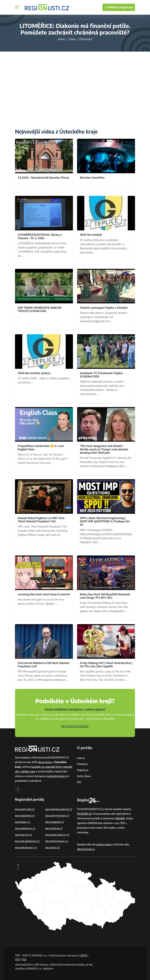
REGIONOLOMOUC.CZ (58, 835)
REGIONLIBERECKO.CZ (27, 842)
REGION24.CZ (53, 848)
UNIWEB (120, 818)
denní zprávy (45, 762)
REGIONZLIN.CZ (54, 829)
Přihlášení (82, 764)
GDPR (84, 955)
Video (72, 39)
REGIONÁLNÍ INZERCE (75, 726)
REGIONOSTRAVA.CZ (57, 842)
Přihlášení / (112, 7)
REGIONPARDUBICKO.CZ (59, 810)
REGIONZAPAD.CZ (25, 816)
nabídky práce (28, 771)
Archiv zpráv (84, 776)
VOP (18, 959)
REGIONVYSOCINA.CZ (57, 816)
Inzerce (81, 758)
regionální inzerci (56, 776)
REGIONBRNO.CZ (55, 822)
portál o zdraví (104, 844)
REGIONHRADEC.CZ (26, 848)
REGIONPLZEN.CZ (25, 810)
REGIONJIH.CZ (23, 822)
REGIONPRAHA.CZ (25, 829)
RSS (79, 782)
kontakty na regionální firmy (47, 767)
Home (61, 39)
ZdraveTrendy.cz (86, 849)
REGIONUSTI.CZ (24, 835)
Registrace (127, 7)
